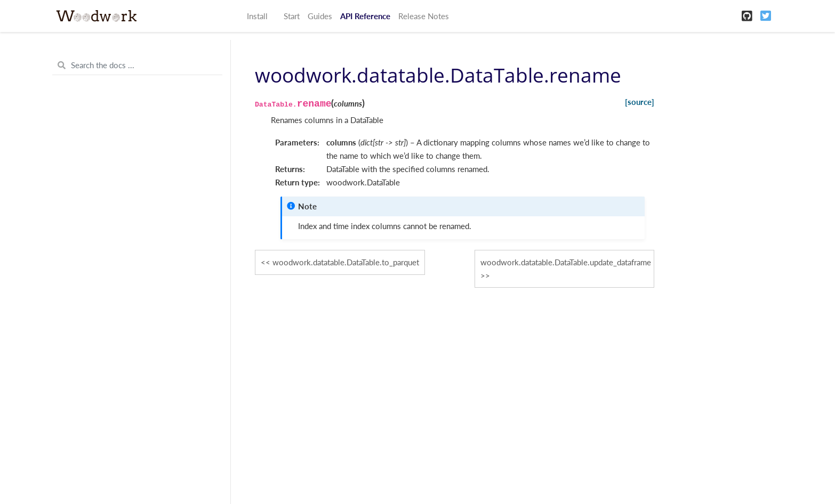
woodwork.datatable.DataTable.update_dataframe (566, 262)
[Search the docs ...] (137, 66)
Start (292, 16)
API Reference (365, 16)
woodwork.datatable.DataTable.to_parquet (346, 262)
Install (257, 16)
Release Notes (424, 16)
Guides (320, 16)
